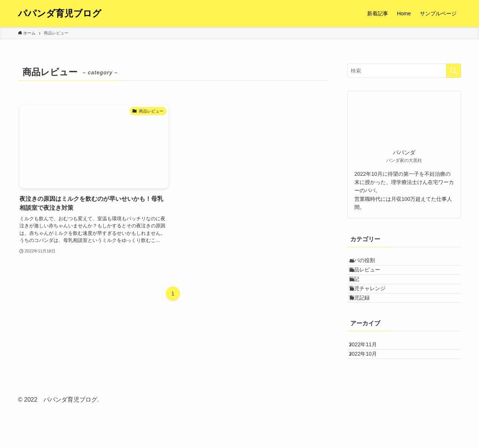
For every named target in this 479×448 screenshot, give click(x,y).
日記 (360, 295)
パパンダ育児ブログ (60, 13)
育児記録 (366, 326)
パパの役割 (368, 264)
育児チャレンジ (373, 310)
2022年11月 (369, 379)
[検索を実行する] (454, 71)
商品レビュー (371, 279)
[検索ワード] (404, 71)
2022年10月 (369, 395)
